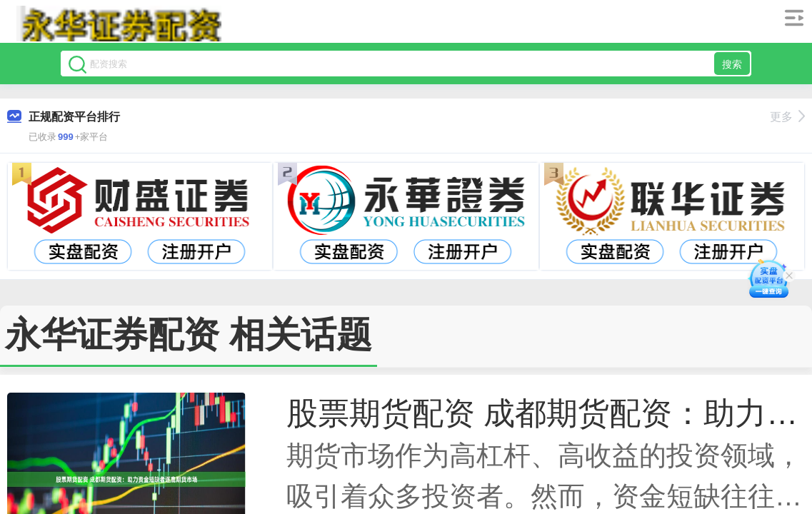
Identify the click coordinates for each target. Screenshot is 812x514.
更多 (787, 117)
